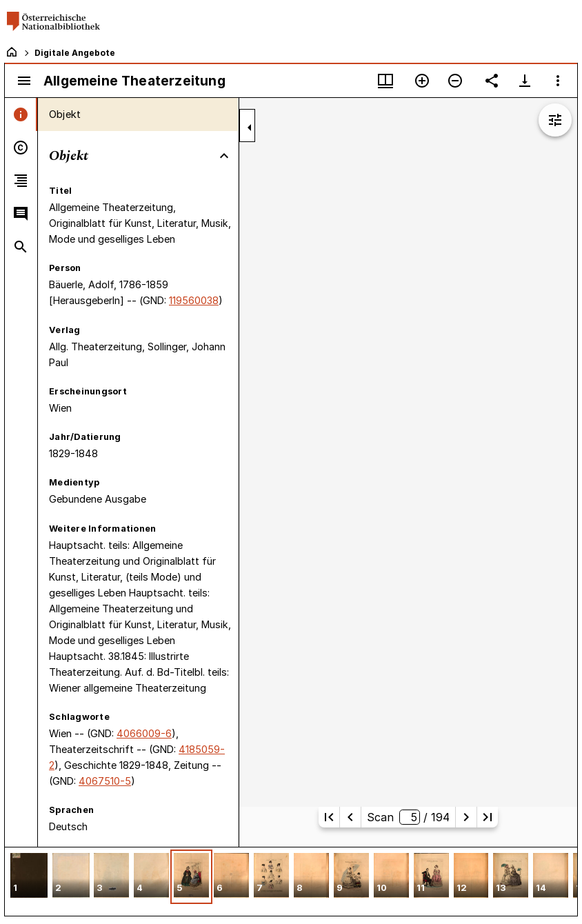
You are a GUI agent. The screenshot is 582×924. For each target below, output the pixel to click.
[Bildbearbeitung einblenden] (555, 120)
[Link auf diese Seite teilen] (492, 81)
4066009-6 (144, 733)
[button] (29, 877)
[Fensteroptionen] (558, 81)
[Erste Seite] (329, 817)
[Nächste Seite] (466, 817)
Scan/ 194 (408, 817)
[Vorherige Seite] (350, 817)
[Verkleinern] (455, 81)
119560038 (194, 300)
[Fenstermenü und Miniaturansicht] (385, 81)
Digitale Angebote (75, 53)
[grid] (291, 881)
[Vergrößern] (422, 81)
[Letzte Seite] (488, 817)
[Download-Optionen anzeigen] (525, 81)
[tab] (21, 114)
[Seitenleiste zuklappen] (250, 128)
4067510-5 (105, 781)
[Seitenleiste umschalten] (24, 81)
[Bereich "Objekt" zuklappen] (224, 156)
